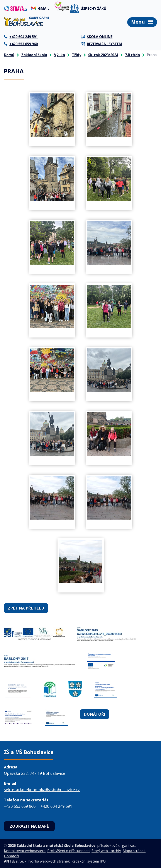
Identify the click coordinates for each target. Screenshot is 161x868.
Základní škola (34, 55)
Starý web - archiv (106, 851)
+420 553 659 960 (20, 806)
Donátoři (94, 714)
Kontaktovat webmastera (25, 851)
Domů (9, 55)
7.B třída (132, 55)
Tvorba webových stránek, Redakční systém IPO (66, 861)
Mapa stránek (134, 851)
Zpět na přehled (26, 608)
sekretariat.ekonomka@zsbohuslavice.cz (42, 790)
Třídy (77, 55)
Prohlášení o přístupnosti (69, 851)
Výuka (59, 55)
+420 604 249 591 (56, 806)
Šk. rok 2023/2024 (103, 55)
